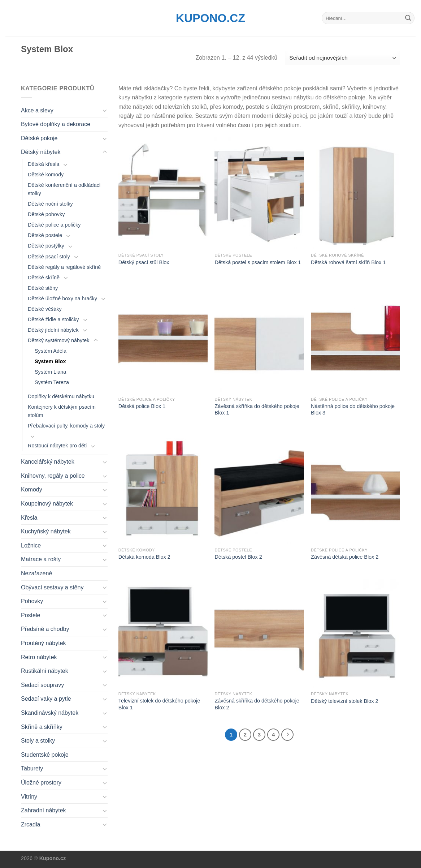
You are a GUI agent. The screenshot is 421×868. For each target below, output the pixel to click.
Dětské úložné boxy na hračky (62, 298)
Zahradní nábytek (44, 810)
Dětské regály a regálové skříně (64, 267)
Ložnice (31, 545)
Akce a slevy (37, 110)
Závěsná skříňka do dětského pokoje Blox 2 (257, 704)
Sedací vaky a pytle (46, 699)
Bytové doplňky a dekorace (56, 124)
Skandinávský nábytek (50, 713)
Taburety (32, 768)
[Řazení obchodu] (342, 58)
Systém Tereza (52, 382)
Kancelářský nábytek (48, 462)
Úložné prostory (41, 783)
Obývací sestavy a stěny (52, 587)
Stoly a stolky (38, 741)
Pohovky (32, 601)
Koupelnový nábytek (47, 504)
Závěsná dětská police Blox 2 (345, 557)
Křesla (29, 518)
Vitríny (29, 797)
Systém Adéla (51, 351)
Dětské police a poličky (54, 225)
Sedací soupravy (42, 685)
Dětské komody (46, 175)
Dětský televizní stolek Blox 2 (344, 701)
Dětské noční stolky (50, 204)
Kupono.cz (210, 18)
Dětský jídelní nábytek (53, 330)
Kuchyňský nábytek (46, 531)
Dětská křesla (44, 164)
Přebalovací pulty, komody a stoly (66, 426)
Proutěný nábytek (44, 643)
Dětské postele (45, 235)
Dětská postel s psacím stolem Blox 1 (258, 262)
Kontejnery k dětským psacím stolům (62, 411)
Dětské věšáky (45, 309)
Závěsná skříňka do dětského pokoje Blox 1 (257, 410)
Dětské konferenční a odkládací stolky (64, 189)
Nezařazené (36, 573)
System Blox (50, 361)
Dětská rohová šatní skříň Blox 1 (348, 262)
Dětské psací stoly (49, 257)
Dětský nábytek (41, 152)
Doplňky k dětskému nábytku (61, 396)
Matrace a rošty (41, 559)
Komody (32, 489)
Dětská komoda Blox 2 (144, 557)
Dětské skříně (44, 278)
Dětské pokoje (39, 138)
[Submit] (408, 18)
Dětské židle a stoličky (53, 319)
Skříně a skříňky (42, 727)
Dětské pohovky (46, 214)
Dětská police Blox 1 (142, 406)
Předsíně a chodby (45, 629)
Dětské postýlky (46, 246)
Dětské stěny (43, 288)
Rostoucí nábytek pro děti (57, 446)
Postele (31, 615)
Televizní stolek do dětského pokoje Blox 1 (159, 704)
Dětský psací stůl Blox (144, 262)
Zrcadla (31, 824)
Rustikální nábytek (45, 671)
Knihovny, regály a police (53, 476)
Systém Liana (50, 372)
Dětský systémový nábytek (58, 340)
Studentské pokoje (45, 755)
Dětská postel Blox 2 (238, 557)
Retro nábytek (39, 657)
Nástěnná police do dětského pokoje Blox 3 (353, 410)
